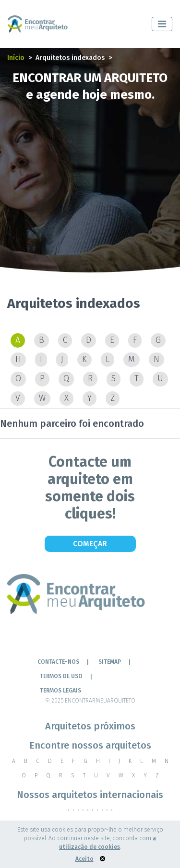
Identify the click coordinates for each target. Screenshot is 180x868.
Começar (90, 544)
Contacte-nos (58, 662)
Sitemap (110, 662)
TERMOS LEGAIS (60, 691)
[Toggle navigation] (162, 24)
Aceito (84, 859)
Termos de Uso (61, 676)
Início (16, 58)
